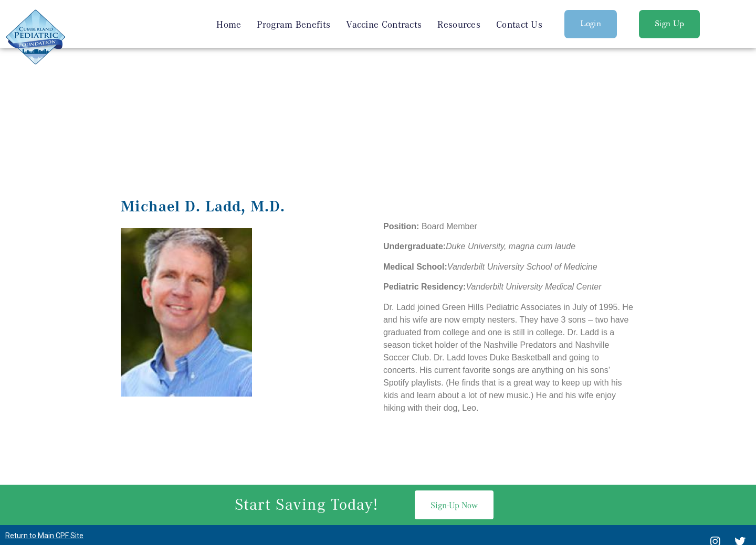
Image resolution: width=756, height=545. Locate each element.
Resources (459, 24)
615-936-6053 (391, 469)
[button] (591, 24)
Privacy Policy (378, 516)
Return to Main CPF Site (44, 426)
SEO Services (429, 490)
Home (229, 24)
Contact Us (519, 24)
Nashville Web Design (361, 490)
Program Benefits (293, 24)
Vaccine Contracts (384, 24)
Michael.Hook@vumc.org (486, 469)
